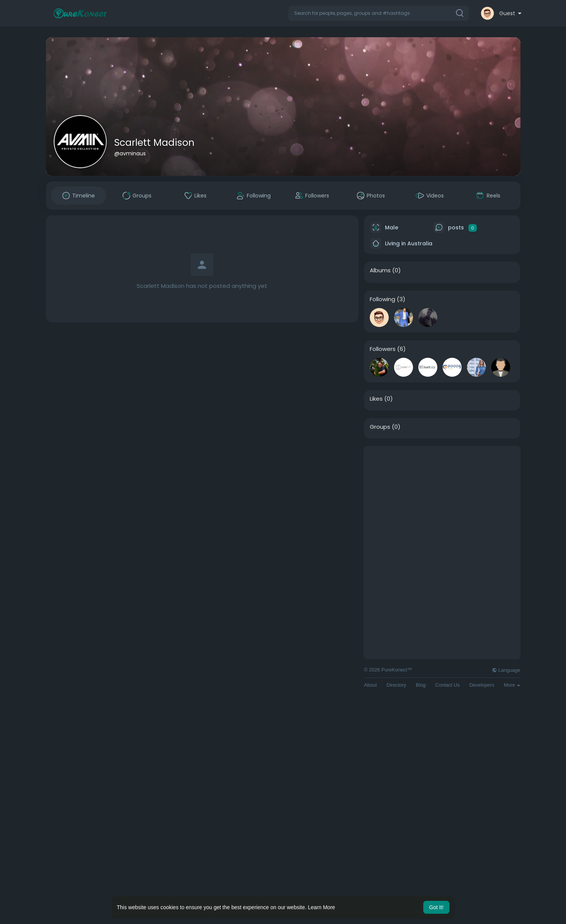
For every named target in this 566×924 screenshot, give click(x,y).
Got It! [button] (436, 907)
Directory (396, 685)
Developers (482, 685)
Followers (383, 349)
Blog (421, 685)
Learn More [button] (322, 907)
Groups (380, 427)
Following (382, 299)
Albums (380, 270)
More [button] (512, 685)
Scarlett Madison (154, 143)
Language (506, 670)
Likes (376, 399)
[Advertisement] (442, 499)
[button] (379, 13)
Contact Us (448, 685)
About (371, 685)
